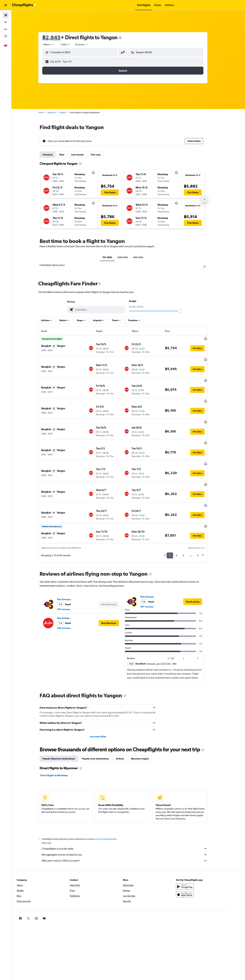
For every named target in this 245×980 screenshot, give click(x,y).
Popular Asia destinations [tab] (101, 726)
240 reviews (69, 595)
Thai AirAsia (69, 585)
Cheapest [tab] (53, 155)
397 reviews (69, 576)
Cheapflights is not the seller (130, 816)
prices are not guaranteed (111, 806)
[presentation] (126, 38)
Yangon (68, 113)
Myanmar (57, 113)
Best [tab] (67, 155)
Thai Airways (69, 566)
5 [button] (203, 522)
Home (46, 113)
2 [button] (182, 522)
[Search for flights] (6, 15)
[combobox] (54, 44)
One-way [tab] (101, 155)
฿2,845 (57, 37)
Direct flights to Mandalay (60, 742)
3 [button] (189, 522)
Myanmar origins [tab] (145, 726)
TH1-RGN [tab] (113, 257)
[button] (6, 5)
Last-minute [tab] (83, 155)
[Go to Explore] (6, 36)
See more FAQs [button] (103, 704)
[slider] (185, 311)
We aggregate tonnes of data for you (130, 822)
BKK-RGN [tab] (144, 257)
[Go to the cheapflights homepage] (24, 5)
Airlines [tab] (125, 726)
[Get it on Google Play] (196, 854)
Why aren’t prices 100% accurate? (130, 828)
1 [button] (175, 522)
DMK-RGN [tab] (128, 257)
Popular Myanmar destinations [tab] (64, 726)
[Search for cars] (6, 29)
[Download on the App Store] (196, 862)
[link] (198, 569)
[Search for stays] (6, 22)
